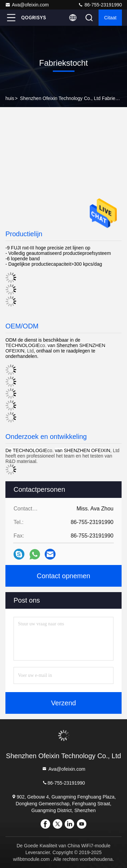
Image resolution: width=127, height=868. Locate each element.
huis (10, 98)
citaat (110, 18)
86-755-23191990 (100, 5)
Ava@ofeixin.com (27, 5)
